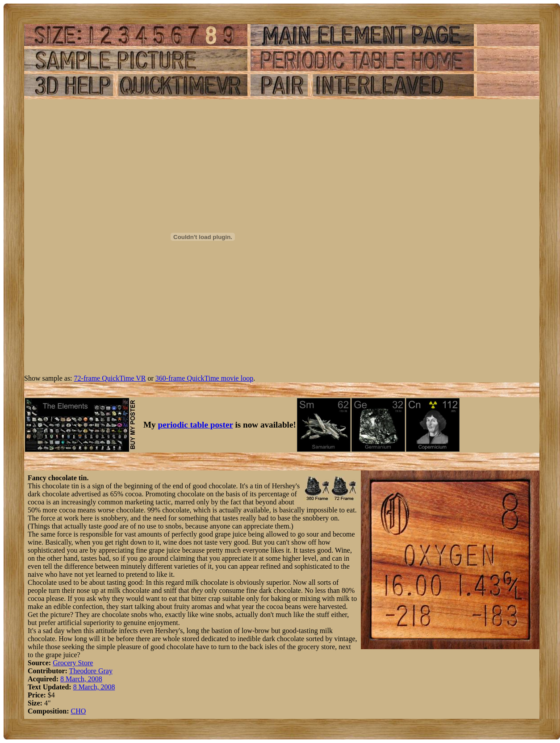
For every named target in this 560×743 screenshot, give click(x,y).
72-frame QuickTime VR (110, 378)
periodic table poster (196, 425)
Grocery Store (73, 663)
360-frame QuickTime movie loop (204, 378)
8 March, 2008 (81, 679)
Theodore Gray (91, 671)
